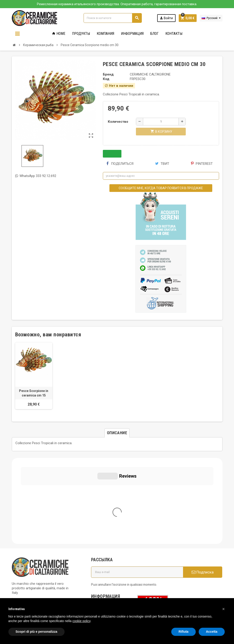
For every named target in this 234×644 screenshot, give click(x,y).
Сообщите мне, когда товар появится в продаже (161, 188)
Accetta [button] (212, 632)
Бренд (108, 74)
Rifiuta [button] (183, 632)
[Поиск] (113, 18)
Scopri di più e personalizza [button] (36, 632)
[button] (224, 609)
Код (106, 79)
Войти (166, 18)
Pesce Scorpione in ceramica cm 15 (34, 393)
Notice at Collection (27, 584)
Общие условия (106, 525)
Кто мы (100, 519)
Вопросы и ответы (109, 547)
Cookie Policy (22, 566)
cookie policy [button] (81, 621)
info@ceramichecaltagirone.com (41, 527)
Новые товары (105, 570)
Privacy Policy (22, 559)
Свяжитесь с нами (108, 576)
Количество (118, 122)
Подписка (203, 486)
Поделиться (120, 164)
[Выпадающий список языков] (211, 18)
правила (100, 564)
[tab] (117, 433)
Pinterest (202, 164)
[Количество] (161, 122)
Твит (162, 164)
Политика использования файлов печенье (109, 536)
